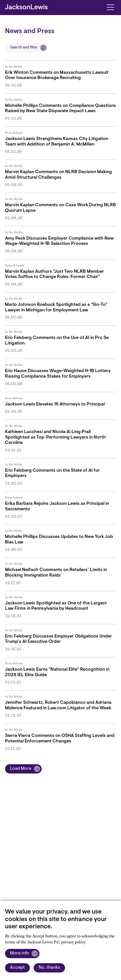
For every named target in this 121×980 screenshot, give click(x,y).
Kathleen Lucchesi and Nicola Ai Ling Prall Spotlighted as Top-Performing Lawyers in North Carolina (55, 437)
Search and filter (24, 48)
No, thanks (49, 968)
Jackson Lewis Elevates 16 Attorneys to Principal (55, 404)
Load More (21, 769)
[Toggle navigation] (110, 7)
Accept (17, 968)
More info (20, 953)
